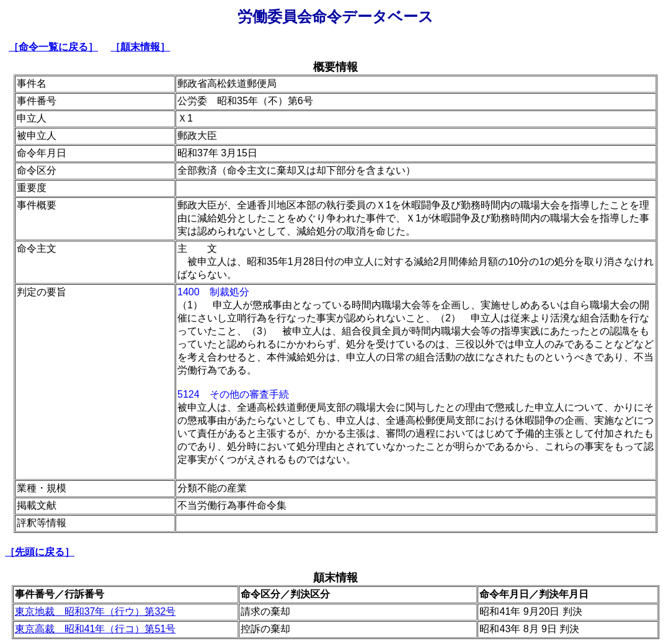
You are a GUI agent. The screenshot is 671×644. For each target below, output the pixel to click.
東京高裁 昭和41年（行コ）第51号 (96, 629)
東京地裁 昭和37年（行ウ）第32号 (96, 611)
